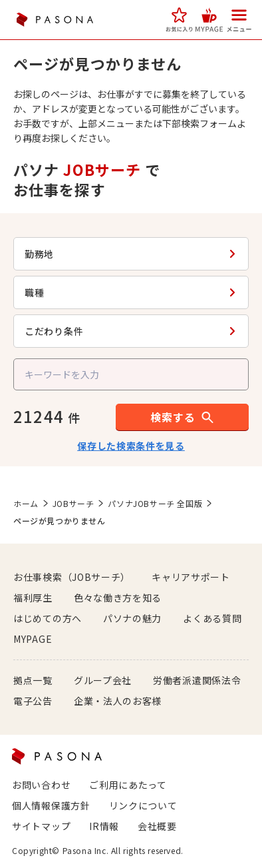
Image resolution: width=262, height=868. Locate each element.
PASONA (55, 20)
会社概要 (157, 826)
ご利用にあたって (128, 785)
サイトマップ (41, 826)
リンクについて (143, 805)
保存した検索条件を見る (131, 446)
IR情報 (104, 826)
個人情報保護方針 (51, 805)
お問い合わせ (41, 785)
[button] (179, 20)
